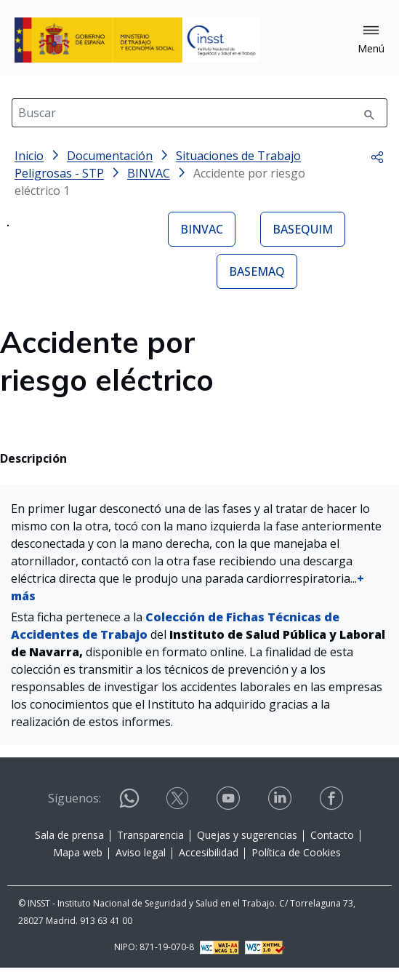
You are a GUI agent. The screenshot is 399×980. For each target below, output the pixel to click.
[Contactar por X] (179, 814)
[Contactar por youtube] (230, 814)
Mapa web (78, 868)
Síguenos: (74, 813)
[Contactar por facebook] (333, 814)
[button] (371, 40)
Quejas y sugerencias (247, 850)
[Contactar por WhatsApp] (129, 820)
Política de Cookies (296, 868)
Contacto (332, 850)
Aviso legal (141, 868)
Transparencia (150, 850)
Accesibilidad (209, 868)
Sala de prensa (69, 850)
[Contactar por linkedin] (281, 814)
